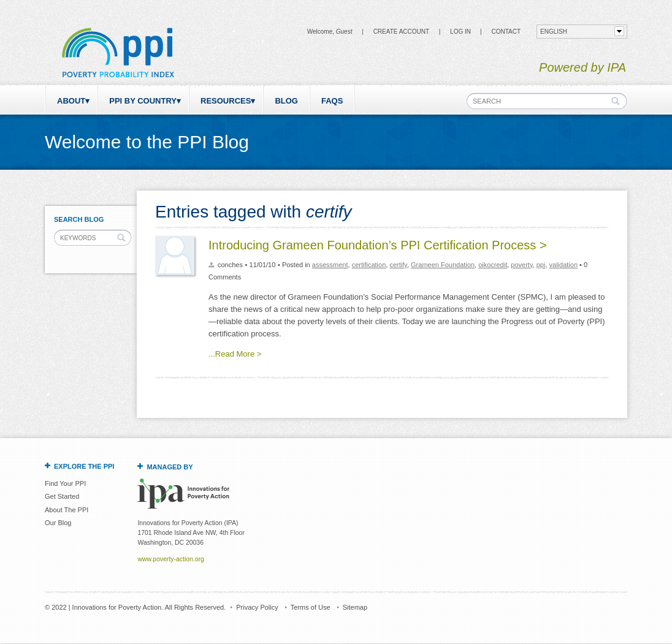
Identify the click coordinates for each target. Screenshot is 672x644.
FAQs (332, 101)
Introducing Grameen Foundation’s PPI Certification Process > (378, 245)
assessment (330, 265)
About (71, 101)
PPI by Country (143, 101)
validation (563, 265)
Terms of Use (311, 607)
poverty (521, 265)
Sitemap (355, 607)
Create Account (401, 32)
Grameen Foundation (443, 265)
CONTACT (506, 32)
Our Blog (58, 523)
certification (369, 265)
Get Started (62, 496)
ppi (541, 265)
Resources (226, 101)
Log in (460, 32)
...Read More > (235, 354)
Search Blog (79, 219)
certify (398, 265)
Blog (286, 101)
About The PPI (67, 510)
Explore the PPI (84, 466)
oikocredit (493, 265)
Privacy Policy (257, 607)
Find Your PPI (65, 483)
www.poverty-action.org (170, 559)
